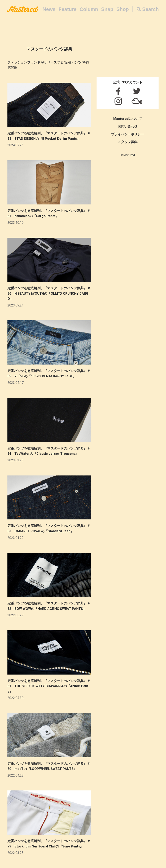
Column (89, 9)
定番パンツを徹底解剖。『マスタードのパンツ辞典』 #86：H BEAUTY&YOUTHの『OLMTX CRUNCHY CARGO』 (49, 293)
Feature (67, 9)
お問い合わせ (128, 126)
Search (150, 9)
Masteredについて (128, 119)
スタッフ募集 (128, 142)
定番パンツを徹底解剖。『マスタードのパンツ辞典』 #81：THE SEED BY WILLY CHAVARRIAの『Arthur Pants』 (49, 686)
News (49, 9)
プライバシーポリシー (128, 134)
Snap (107, 9)
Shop (123, 9)
